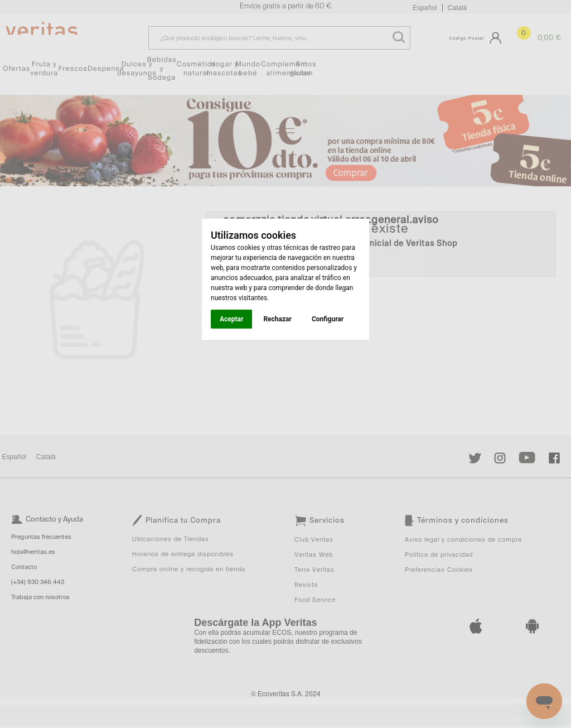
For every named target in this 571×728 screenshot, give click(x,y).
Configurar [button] (328, 319)
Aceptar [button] (231, 319)
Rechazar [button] (277, 319)
